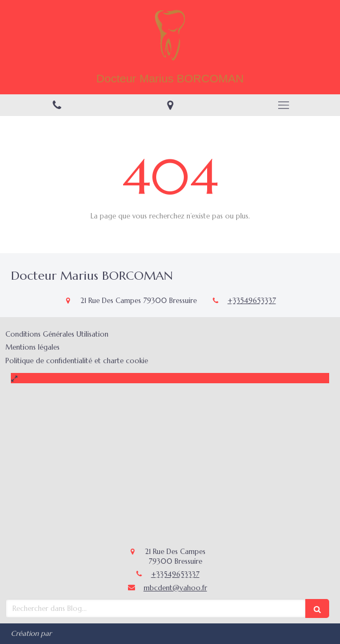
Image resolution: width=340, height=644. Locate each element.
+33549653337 (252, 301)
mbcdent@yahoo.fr (175, 588)
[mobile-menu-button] (283, 105)
